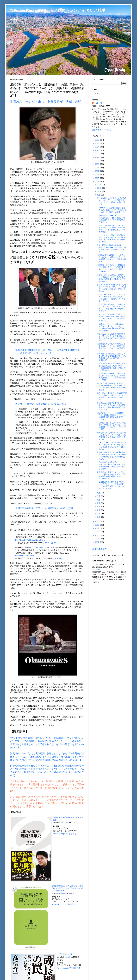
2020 (97, 161)
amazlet (64, 823)
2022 (97, 154)
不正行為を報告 (99, 549)
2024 (97, 147)
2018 (97, 168)
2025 (97, 143)
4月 (99, 507)
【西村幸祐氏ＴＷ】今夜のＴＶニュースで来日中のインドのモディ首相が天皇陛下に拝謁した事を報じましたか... (111, 465)
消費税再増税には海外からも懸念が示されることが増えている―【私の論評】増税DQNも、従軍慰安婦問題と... (111, 258)
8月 (99, 493)
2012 (97, 525)
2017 (97, 171)
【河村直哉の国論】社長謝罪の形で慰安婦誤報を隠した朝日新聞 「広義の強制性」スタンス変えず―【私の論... (111, 367)
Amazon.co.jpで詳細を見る (65, 834)
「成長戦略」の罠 (65, 954)
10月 (99, 191)
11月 (99, 188)
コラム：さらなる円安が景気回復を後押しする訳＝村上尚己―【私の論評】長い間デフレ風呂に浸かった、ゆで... (111, 238)
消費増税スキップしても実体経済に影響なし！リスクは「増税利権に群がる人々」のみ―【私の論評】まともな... (111, 347)
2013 (97, 521)
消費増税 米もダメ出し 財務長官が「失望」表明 (46, 102)
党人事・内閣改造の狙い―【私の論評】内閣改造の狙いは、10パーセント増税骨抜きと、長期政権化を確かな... (111, 456)
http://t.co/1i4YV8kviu (25, 540)
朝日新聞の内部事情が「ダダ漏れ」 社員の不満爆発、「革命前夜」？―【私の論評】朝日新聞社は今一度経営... (112, 387)
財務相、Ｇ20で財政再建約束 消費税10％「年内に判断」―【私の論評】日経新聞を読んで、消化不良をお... (111, 288)
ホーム (97, 93)
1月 (99, 517)
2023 (97, 150)
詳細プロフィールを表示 (102, 130)
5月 (99, 503)
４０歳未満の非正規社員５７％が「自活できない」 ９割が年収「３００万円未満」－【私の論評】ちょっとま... (110, 485)
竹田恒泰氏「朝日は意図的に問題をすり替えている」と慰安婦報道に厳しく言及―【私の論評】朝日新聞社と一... (111, 337)
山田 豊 (98, 103)
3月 (99, 510)
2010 (97, 532)
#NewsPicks (40, 540)
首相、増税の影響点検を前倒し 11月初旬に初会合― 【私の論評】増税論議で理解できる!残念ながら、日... (111, 248)
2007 (97, 542)
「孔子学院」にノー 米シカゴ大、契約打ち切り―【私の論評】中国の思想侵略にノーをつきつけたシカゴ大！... (111, 219)
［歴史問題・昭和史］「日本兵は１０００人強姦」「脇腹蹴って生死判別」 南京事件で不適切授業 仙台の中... (111, 308)
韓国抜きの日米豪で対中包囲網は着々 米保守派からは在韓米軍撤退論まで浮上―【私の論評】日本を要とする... (111, 406)
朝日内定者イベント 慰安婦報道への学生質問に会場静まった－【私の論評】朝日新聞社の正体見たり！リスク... (111, 416)
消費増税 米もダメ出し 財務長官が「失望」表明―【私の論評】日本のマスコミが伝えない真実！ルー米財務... (111, 268)
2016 (97, 175)
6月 (99, 500)
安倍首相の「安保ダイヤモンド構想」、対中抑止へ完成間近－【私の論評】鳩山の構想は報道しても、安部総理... (111, 475)
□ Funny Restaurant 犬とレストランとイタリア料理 (58, 10)
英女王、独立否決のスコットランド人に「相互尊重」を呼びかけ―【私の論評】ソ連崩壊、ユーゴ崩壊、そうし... (111, 298)
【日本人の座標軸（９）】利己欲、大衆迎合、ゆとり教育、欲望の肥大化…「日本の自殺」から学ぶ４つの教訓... (111, 229)
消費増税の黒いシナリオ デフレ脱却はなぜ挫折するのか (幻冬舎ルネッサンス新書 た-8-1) (68, 888)
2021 (97, 157)
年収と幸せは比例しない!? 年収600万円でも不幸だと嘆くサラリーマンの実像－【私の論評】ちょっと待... (112, 396)
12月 (99, 185)
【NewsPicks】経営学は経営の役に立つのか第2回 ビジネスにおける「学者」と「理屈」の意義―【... (112, 210)
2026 (97, 140)
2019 (97, 164)
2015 (97, 178)
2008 (97, 539)
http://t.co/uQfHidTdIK (25, 556)
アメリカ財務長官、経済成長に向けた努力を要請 (41, 404)
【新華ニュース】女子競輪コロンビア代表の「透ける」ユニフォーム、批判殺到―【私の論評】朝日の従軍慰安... (111, 327)
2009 (97, 535)
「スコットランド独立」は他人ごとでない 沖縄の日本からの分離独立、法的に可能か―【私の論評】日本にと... (111, 317)
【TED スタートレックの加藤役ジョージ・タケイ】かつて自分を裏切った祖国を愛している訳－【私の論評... (111, 446)
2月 (99, 514)
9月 (99, 195)
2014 (97, 182)
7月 (99, 496)
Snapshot (96, 569)
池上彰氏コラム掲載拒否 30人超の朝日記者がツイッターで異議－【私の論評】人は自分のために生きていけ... (111, 436)
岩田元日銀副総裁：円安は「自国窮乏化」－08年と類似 (44, 508)
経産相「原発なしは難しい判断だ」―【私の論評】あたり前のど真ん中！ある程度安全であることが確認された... (111, 278)
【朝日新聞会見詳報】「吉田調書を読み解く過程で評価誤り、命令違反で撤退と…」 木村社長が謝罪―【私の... (111, 377)
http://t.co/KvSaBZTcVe (39, 547)
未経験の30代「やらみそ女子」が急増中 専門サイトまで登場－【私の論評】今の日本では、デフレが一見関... (111, 426)
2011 (97, 528)
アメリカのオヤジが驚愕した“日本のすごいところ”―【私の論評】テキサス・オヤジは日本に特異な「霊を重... (111, 201)
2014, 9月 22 (50, 543)
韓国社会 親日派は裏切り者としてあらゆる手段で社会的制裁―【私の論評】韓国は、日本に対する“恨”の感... (111, 357)
